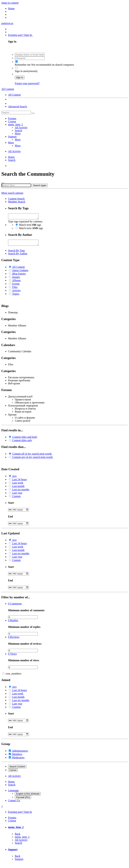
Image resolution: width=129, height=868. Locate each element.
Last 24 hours (20, 481)
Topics (16, 296)
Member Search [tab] (17, 202)
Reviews (14, 641)
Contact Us (14, 805)
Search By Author (18, 256)
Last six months (21, 491)
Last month (18, 488)
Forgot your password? (27, 83)
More (18, 134)
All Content (14, 95)
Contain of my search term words (32, 456)
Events (16, 286)
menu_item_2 (15, 124)
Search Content (17, 771)
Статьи (12, 121)
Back (18, 839)
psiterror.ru (7, 23)
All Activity (21, 127)
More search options (12, 193)
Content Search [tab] (16, 199)
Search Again (40, 185)
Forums (12, 118)
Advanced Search (17, 106)
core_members (13, 677)
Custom (16, 498)
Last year (17, 495)
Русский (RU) (23, 802)
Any (14, 478)
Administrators (20, 755)
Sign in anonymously (26, 71)
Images (16, 279)
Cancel (13, 775)
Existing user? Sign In (21, 35)
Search (18, 130)
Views (12, 658)
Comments (15, 607)
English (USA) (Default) (28, 798)
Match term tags (30, 226)
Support (12, 137)
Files (15, 289)
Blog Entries (19, 276)
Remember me (23, 65)
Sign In (20, 77)
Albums (16, 282)
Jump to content (10, 3)
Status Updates (20, 272)
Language (13, 795)
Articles (16, 292)
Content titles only (22, 442)
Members (17, 759)
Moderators (18, 762)
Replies (13, 624)
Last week (18, 485)
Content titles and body (25, 439)
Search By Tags (16, 252)
